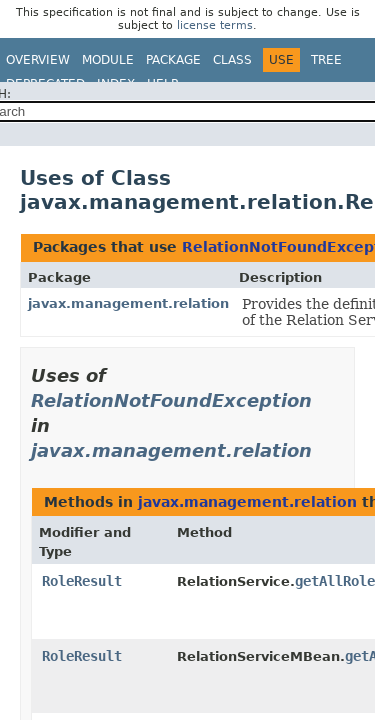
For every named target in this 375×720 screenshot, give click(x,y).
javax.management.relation (128, 303)
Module (108, 60)
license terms (215, 25)
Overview (38, 60)
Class (232, 60)
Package (173, 60)
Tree (326, 60)
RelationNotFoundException (171, 400)
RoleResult (82, 581)
